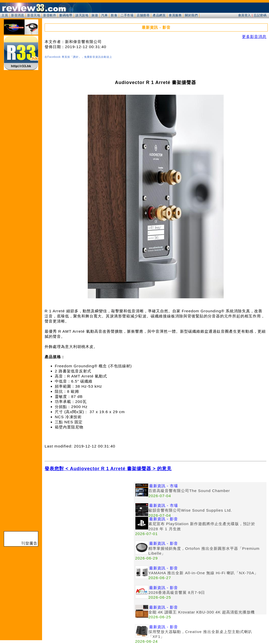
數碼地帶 (66, 15)
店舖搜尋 (143, 15)
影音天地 (34, 15)
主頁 (5, 15)
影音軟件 (50, 15)
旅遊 (95, 15)
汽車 (104, 15)
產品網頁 (159, 15)
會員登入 (245, 15)
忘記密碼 (260, 15)
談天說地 (82, 15)
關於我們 (191, 15)
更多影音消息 (254, 37)
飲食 (114, 15)
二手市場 (127, 15)
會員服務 (175, 15)
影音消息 (18, 15)
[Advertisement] (89, 518)
